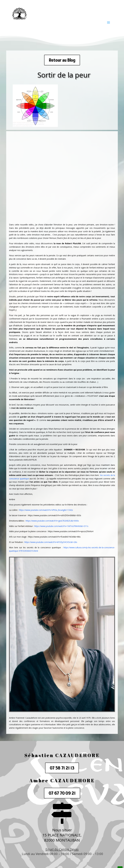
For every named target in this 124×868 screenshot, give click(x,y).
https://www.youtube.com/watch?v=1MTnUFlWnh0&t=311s (61, 526)
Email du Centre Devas (62, 849)
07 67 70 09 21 (62, 793)
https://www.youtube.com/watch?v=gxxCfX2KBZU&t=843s (52, 521)
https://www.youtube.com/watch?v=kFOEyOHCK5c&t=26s (51, 542)
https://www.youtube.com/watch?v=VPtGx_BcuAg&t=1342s (46, 510)
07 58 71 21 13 (62, 768)
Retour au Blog (62, 60)
